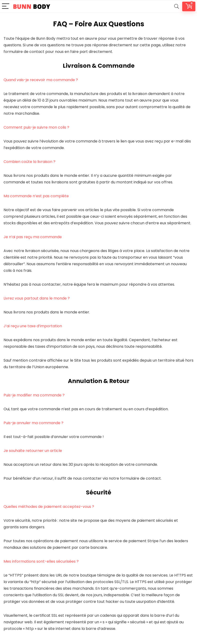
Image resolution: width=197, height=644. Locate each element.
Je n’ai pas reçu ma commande (33, 237)
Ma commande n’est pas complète (36, 196)
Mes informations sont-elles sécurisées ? (41, 561)
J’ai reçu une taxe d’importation (33, 326)
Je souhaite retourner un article (33, 451)
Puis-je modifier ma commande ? (34, 395)
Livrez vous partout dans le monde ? (37, 298)
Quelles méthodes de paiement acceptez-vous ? (49, 507)
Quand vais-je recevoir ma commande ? (41, 80)
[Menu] (6, 6)
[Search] (177, 6)
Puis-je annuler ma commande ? (33, 423)
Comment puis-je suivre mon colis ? (36, 127)
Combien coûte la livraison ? (29, 162)
